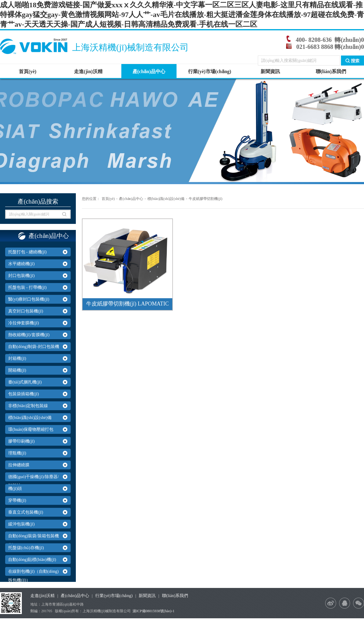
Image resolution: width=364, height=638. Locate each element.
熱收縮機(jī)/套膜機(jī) (29, 335)
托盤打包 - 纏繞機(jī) (27, 252)
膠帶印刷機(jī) (21, 441)
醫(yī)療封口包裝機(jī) (29, 299)
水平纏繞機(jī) (21, 264)
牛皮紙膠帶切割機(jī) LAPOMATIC (127, 304)
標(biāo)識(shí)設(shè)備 (30, 418)
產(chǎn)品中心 (149, 71)
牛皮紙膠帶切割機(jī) (206, 199)
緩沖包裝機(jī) (21, 524)
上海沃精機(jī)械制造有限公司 (132, 47)
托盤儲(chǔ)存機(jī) (26, 548)
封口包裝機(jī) (21, 276)
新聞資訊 (270, 71)
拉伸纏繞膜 (19, 465)
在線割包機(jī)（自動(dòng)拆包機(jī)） (33, 576)
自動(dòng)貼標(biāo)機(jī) (32, 560)
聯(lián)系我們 (331, 71)
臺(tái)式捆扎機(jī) (25, 382)
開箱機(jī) (17, 370)
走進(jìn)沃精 (88, 71)
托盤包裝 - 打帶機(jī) (27, 287)
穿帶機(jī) (17, 500)
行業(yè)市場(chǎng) (210, 71)
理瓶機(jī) (17, 453)
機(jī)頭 (15, 489)
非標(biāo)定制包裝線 (28, 406)
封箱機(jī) (17, 358)
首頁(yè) (28, 71)
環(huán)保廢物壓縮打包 (31, 429)
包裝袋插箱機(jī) (24, 394)
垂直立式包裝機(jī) (26, 512)
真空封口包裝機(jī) (26, 311)
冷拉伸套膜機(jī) (24, 323)
